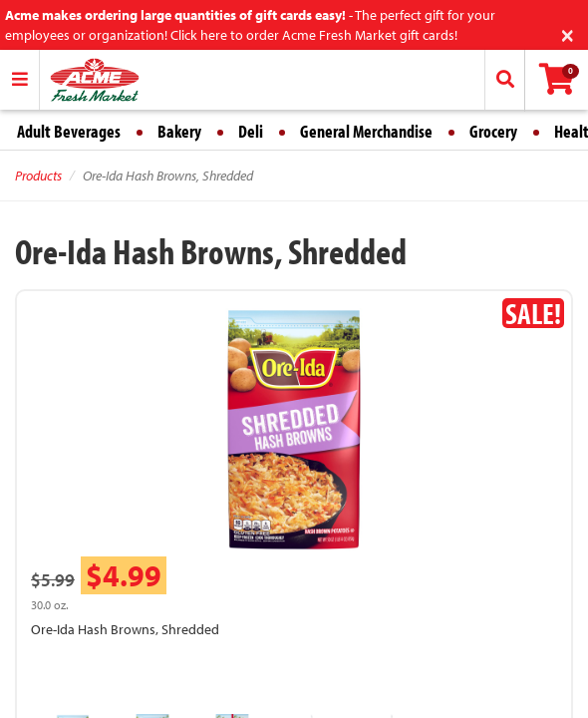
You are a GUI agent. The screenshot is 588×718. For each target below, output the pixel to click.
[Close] (568, 33)
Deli (251, 131)
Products (38, 176)
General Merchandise (366, 131)
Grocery (493, 131)
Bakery (179, 131)
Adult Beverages (69, 131)
